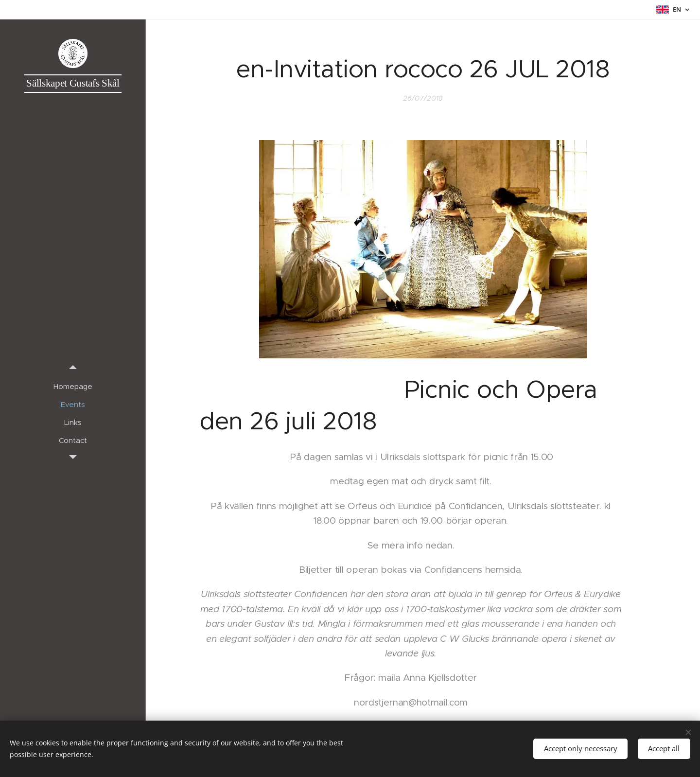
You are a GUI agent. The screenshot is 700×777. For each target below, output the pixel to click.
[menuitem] (73, 386)
